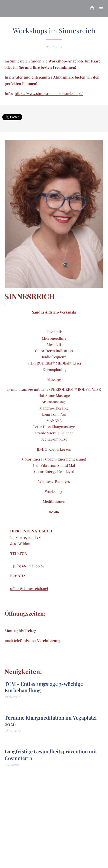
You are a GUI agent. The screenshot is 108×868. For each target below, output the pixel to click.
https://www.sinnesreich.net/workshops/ (49, 93)
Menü (101, 9)
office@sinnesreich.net (29, 588)
